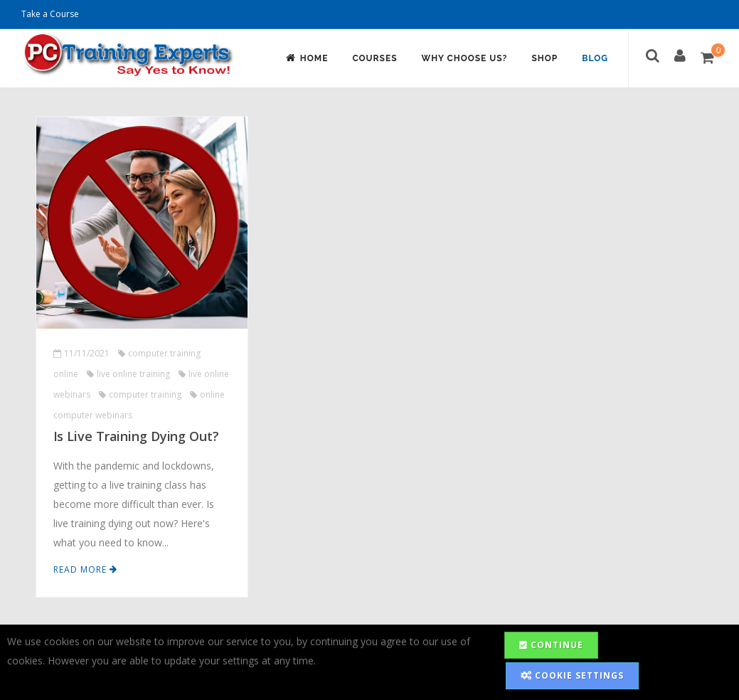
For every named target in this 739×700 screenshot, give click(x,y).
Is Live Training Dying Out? (136, 436)
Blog (595, 58)
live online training (128, 374)
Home (307, 58)
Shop (544, 58)
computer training (140, 394)
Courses (374, 58)
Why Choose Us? (465, 58)
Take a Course (50, 14)
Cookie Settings (572, 675)
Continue (551, 645)
